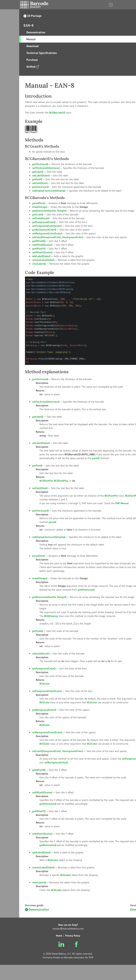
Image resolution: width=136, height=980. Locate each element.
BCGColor (92, 702)
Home (59, 936)
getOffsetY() (39, 249)
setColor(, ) (58, 237)
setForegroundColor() (47, 226)
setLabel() (41, 176)
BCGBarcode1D (57, 113)
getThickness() (40, 164)
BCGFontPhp (61, 481)
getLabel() (38, 172)
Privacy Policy (73, 936)
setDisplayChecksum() (49, 191)
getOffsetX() (39, 241)
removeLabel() (43, 260)
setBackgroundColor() (47, 233)
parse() (39, 203)
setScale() (41, 218)
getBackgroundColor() (44, 230)
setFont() (40, 183)
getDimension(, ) (49, 211)
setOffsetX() (42, 245)
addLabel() (41, 256)
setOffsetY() (42, 252)
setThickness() (46, 168)
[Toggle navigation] (111, 5)
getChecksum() (40, 187)
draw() (40, 207)
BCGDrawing (51, 616)
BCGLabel (65, 875)
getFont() (37, 179)
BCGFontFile (111, 496)
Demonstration (37, 910)
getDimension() (86, 590)
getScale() (38, 214)
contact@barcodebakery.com (68, 929)
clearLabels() (39, 264)
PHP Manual (122, 503)
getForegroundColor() (44, 222)
